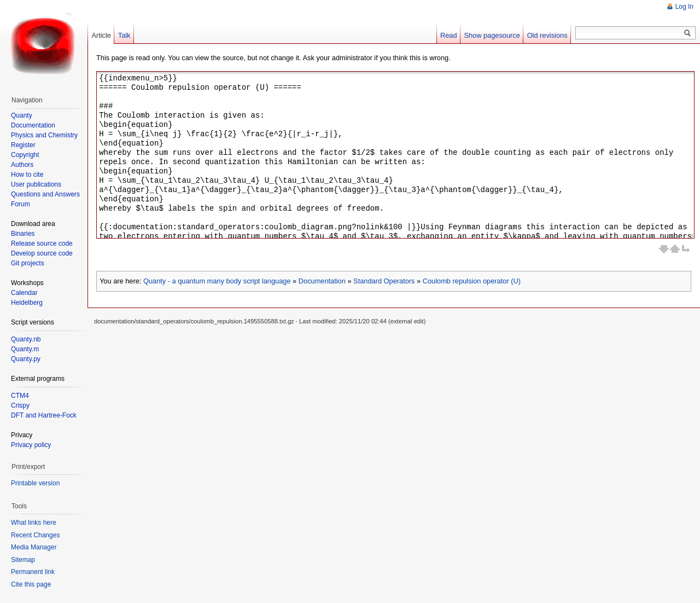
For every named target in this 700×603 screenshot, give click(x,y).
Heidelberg (27, 303)
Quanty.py (26, 359)
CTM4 (20, 396)
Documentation (322, 281)
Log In (684, 7)
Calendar (24, 293)
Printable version (35, 483)
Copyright (25, 155)
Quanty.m (25, 349)
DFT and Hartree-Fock (44, 415)
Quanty (22, 115)
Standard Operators (384, 281)
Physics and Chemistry (44, 135)
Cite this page (31, 584)
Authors (22, 165)
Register (23, 145)
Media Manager (34, 547)
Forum (21, 204)
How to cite (27, 175)
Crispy (20, 405)
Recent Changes (35, 535)
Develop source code (42, 253)
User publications (36, 184)
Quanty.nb (26, 339)
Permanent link (33, 572)
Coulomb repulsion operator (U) (472, 281)
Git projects (28, 263)
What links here (34, 523)
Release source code (42, 243)
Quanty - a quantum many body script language (217, 281)
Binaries (23, 234)
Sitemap (23, 560)
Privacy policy (31, 445)
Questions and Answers (45, 194)
